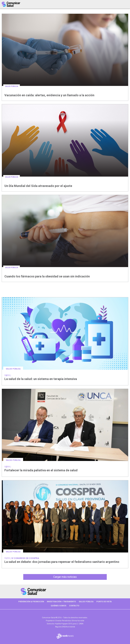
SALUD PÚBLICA (86, 602)
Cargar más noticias (65, 577)
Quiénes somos (59, 606)
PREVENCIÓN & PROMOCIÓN (31, 602)
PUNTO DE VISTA (104, 602)
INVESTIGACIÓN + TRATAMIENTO (61, 602)
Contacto (74, 606)
